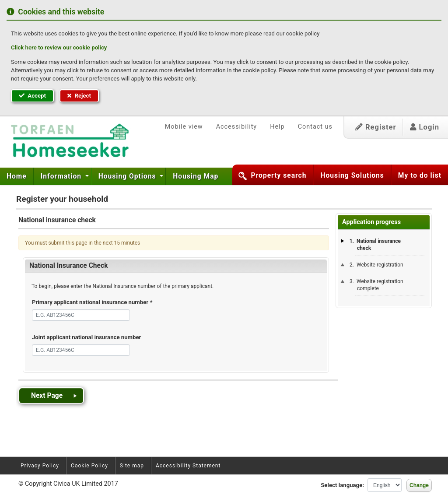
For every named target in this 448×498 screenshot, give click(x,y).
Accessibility (237, 127)
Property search (279, 175)
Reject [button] (79, 96)
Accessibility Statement (188, 466)
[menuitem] (17, 176)
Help (277, 127)
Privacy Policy (40, 466)
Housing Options (128, 176)
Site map (132, 466)
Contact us (315, 127)
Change (419, 485)
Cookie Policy (89, 466)
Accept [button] (32, 96)
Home (17, 176)
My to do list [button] (420, 175)
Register (376, 127)
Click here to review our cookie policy (59, 47)
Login (425, 127)
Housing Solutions (352, 175)
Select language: (342, 485)
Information (62, 176)
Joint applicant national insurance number (86, 337)
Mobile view (184, 127)
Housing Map (196, 176)
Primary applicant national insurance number (92, 302)
